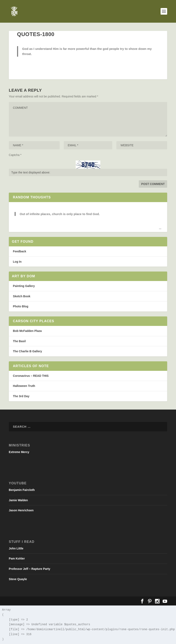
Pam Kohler (17, 559)
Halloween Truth (24, 386)
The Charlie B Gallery (28, 351)
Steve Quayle (18, 579)
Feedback (20, 251)
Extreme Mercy (19, 452)
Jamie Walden (18, 500)
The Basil (19, 341)
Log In (17, 262)
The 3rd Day (21, 396)
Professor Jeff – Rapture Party (30, 569)
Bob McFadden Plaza (27, 331)
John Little (16, 548)
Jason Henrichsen (21, 510)
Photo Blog (21, 306)
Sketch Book (22, 296)
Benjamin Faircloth (22, 490)
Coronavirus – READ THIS (31, 376)
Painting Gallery (24, 286)
